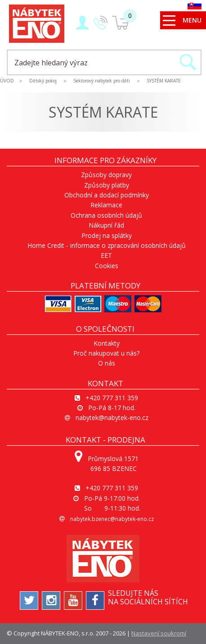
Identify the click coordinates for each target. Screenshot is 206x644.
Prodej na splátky (107, 235)
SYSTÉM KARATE (164, 81)
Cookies (107, 266)
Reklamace (106, 205)
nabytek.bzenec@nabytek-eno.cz (112, 519)
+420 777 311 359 (112, 398)
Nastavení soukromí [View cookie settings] (159, 633)
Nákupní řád (106, 225)
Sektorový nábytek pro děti (102, 81)
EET (106, 255)
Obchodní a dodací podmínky (107, 195)
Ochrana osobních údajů (106, 215)
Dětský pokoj (43, 81)
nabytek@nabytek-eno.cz (112, 418)
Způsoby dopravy (106, 175)
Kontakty (107, 343)
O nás (107, 363)
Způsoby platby (107, 185)
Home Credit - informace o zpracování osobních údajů (107, 245)
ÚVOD (7, 81)
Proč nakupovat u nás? (106, 353)
